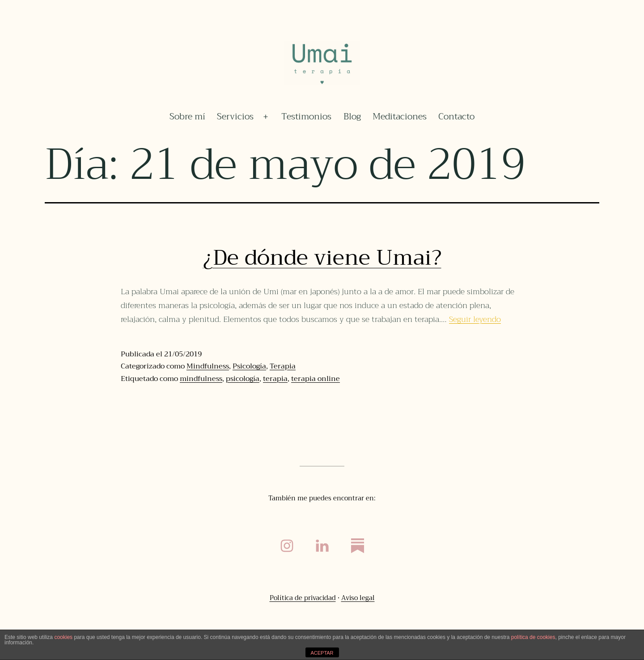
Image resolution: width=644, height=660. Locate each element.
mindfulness (201, 379)
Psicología (249, 366)
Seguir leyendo (475, 319)
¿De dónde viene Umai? (322, 258)
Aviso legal (358, 598)
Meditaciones (400, 116)
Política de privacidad (303, 598)
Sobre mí (187, 116)
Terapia (283, 366)
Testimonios (306, 116)
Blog (352, 116)
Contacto (456, 116)
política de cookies (533, 637)
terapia (275, 379)
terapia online (316, 379)
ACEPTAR (322, 653)
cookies (63, 637)
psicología (243, 379)
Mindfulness (208, 366)
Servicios (235, 116)
